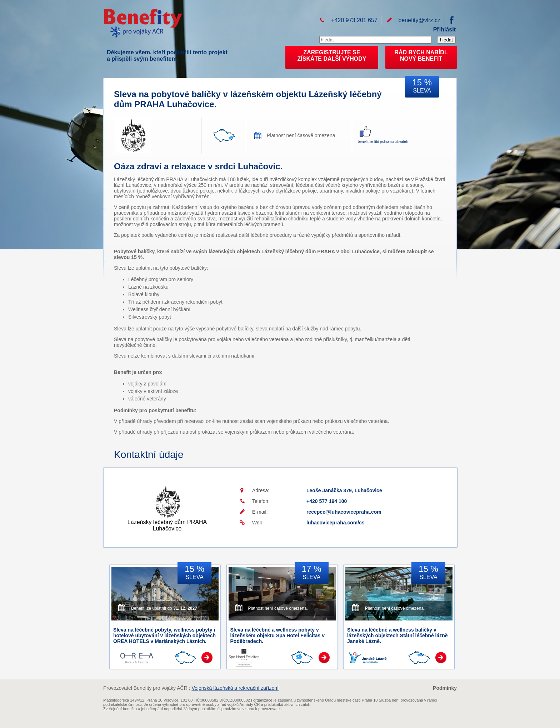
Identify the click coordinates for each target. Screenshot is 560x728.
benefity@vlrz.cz (419, 20)
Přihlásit (444, 29)
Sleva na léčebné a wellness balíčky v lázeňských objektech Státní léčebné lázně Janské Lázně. (397, 635)
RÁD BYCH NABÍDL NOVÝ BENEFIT (421, 56)
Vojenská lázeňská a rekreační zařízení (235, 688)
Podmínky (445, 688)
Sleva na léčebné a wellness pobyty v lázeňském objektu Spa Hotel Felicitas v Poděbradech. (278, 635)
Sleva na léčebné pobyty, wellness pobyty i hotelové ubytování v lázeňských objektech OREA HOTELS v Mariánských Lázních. (164, 635)
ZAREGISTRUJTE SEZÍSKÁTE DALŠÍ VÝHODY (332, 56)
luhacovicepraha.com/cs (336, 523)
